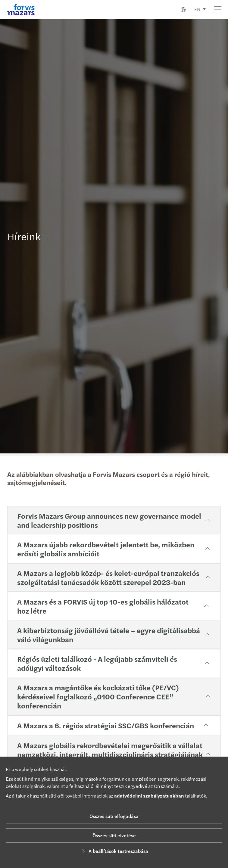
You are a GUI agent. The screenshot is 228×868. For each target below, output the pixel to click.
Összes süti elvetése (114, 835)
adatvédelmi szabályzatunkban (149, 796)
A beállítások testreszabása (114, 851)
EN (197, 9)
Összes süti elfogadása (114, 816)
